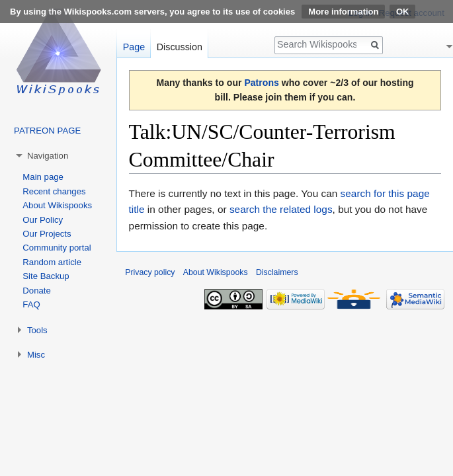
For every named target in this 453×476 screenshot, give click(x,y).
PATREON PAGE (47, 131)
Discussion (180, 47)
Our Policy (43, 220)
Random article (52, 262)
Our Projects (47, 234)
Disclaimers (277, 272)
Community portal (57, 248)
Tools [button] (37, 330)
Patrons (261, 83)
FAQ (31, 304)
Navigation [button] (48, 156)
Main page (43, 177)
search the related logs (281, 209)
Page (134, 47)
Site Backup (46, 276)
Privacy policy (150, 272)
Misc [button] (36, 355)
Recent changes (54, 191)
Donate (37, 291)
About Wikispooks (57, 205)
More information (343, 12)
